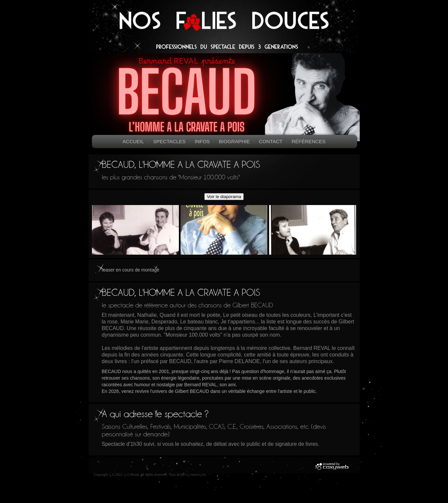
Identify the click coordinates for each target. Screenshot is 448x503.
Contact (271, 141)
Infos (202, 141)
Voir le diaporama (224, 197)
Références (309, 141)
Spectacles (169, 141)
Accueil (133, 141)
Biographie (234, 141)
